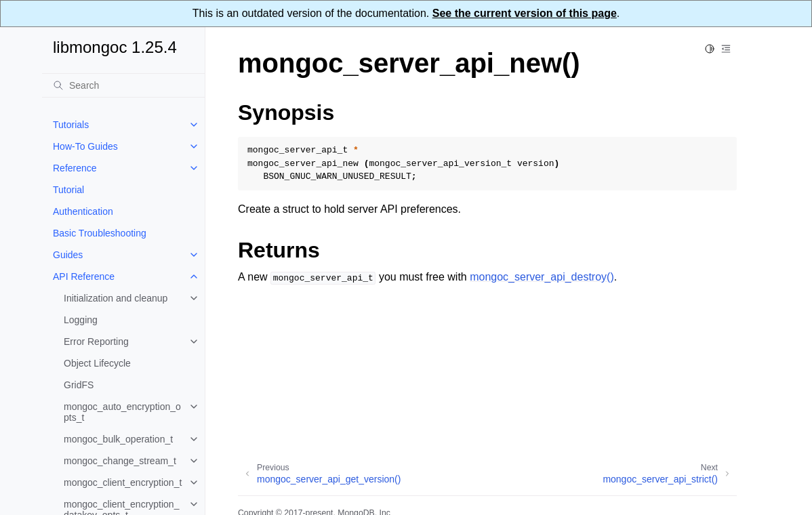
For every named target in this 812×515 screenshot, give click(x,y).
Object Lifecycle (97, 363)
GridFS (79, 385)
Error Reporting (96, 342)
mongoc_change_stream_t (120, 461)
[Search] (123, 85)
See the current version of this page (525, 13)
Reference (75, 168)
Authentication (83, 211)
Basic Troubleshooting (100, 233)
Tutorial (68, 190)
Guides (68, 255)
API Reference (84, 276)
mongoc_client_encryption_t (123, 482)
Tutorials (71, 125)
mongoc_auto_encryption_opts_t (122, 412)
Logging (81, 320)
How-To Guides (85, 146)
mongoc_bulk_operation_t (118, 439)
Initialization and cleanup (116, 298)
